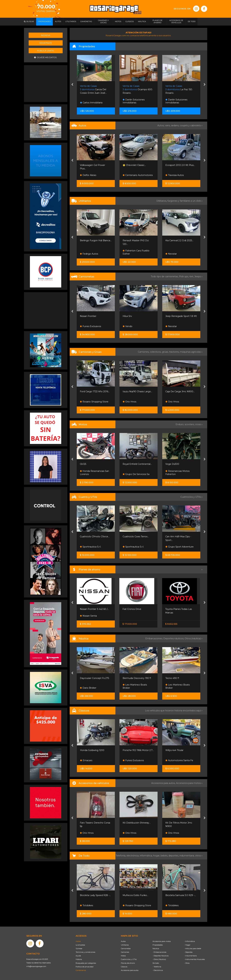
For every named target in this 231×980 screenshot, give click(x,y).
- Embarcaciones (159, 952)
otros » (199, 856)
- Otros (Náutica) (159, 959)
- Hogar (187, 945)
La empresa (80, 945)
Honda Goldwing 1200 (92, 750)
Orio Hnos (129, 402)
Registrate (46, 43)
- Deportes (188, 952)
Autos (123, 941)
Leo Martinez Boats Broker (135, 686)
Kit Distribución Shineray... (137, 823)
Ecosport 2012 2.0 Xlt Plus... (180, 165)
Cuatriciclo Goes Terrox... (136, 537)
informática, (146, 856)
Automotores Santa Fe (179, 760)
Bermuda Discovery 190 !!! (137, 678)
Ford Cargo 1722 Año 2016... (95, 391)
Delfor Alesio (88, 175)
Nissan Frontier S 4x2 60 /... (94, 609)
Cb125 (83, 464)
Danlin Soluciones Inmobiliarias (134, 101)
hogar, (157, 856)
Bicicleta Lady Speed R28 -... (95, 895)
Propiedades (158, 945)
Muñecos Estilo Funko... (135, 895)
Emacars (86, 760)
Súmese (79, 949)
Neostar (171, 254)
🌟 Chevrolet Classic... (134, 165)
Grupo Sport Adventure (179, 547)
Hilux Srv (127, 316)
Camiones (125, 952)
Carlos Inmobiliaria (91, 103)
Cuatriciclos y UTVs (129, 959)
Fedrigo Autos (89, 254)
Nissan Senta (88, 616)
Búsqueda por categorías (86, 963)
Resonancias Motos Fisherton (177, 473)
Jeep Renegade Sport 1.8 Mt (181, 316)
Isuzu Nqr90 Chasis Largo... (137, 391)
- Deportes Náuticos (161, 956)
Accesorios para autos (130, 970)
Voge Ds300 (172, 464)
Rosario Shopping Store (94, 402)
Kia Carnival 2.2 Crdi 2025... (179, 240)
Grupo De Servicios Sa (136, 474)
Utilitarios (125, 945)
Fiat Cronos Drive (132, 609)
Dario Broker (88, 688)
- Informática (189, 941)
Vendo (127, 326)
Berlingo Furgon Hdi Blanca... (96, 240)
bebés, (165, 856)
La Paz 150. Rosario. (179, 90)
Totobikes (86, 905)
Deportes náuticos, (174, 639)
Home (78, 941)
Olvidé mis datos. (46, 57)
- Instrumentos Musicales (195, 959)
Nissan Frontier (88, 316)
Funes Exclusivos (90, 326)
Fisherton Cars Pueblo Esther (136, 252)
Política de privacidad (84, 967)
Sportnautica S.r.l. (91, 547)
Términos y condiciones (85, 952)
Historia (79, 959)
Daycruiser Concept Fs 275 (94, 678)
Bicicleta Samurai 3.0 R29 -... (181, 895)
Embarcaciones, (154, 639)
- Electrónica (158, 970)
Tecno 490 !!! (172, 678)
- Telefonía (157, 967)
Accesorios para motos (188, 783)
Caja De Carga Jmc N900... (180, 391)
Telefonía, (121, 856)
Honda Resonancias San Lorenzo (94, 473)
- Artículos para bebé (193, 949)
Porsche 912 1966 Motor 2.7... (138, 750)
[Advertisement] (46, 83)
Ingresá (46, 35)
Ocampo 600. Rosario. (138, 90)
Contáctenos (81, 970)
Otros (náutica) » (194, 639)
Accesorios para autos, (164, 783)
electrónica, (133, 856)
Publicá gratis (46, 51)
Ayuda (78, 956)
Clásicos (124, 967)
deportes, (174, 856)
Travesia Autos (175, 175)
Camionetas (126, 949)
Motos (123, 956)
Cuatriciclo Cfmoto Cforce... (95, 537)
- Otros (187, 963)
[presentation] (72, 85)
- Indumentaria (190, 956)
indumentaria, (187, 856)
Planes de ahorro (128, 963)
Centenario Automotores (138, 175)
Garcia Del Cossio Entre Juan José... (93, 90)
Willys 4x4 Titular (174, 750)
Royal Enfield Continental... (137, 464)
